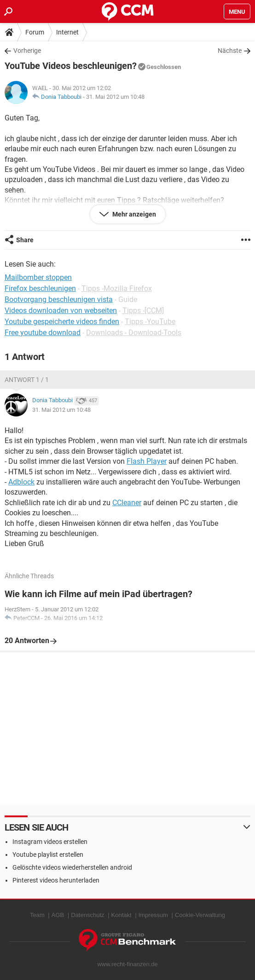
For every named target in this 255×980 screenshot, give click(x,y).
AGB (58, 915)
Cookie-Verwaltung (200, 915)
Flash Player (147, 461)
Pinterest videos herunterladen (56, 880)
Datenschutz (87, 915)
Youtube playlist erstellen (48, 855)
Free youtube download (43, 333)
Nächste (230, 51)
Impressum (153, 915)
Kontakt (122, 915)
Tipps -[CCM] (143, 311)
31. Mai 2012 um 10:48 (115, 97)
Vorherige (27, 51)
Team (37, 915)
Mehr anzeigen (133, 214)
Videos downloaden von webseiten (61, 311)
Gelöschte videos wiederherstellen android (72, 867)
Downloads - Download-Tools (134, 333)
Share (25, 240)
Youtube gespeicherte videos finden (62, 322)
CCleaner (127, 503)
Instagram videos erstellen (50, 842)
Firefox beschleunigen (40, 288)
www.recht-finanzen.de (127, 964)
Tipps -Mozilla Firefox (117, 288)
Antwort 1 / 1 (27, 380)
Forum (35, 32)
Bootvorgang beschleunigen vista (59, 299)
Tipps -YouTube (150, 322)
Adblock (21, 482)
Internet (67, 32)
